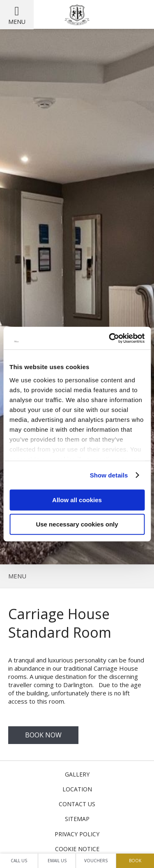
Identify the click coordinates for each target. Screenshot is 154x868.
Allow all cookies (77, 500)
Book (135, 861)
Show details (109, 475)
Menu (17, 22)
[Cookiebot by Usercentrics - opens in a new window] (110, 338)
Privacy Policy (77, 834)
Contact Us (77, 804)
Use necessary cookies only (77, 524)
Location (77, 789)
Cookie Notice (77, 849)
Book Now (43, 735)
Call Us (19, 861)
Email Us (57, 861)
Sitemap (77, 819)
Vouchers (96, 861)
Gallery (77, 774)
